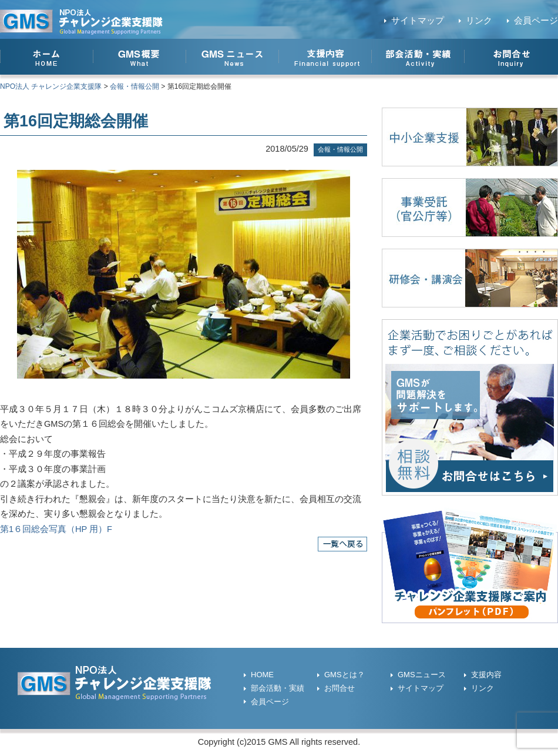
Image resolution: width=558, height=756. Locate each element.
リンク (479, 21)
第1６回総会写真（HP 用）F (56, 529)
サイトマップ (418, 21)
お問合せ (339, 688)
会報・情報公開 (340, 149)
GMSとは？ (344, 675)
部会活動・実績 (278, 688)
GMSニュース (422, 675)
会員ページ (536, 21)
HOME (262, 675)
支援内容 (486, 675)
